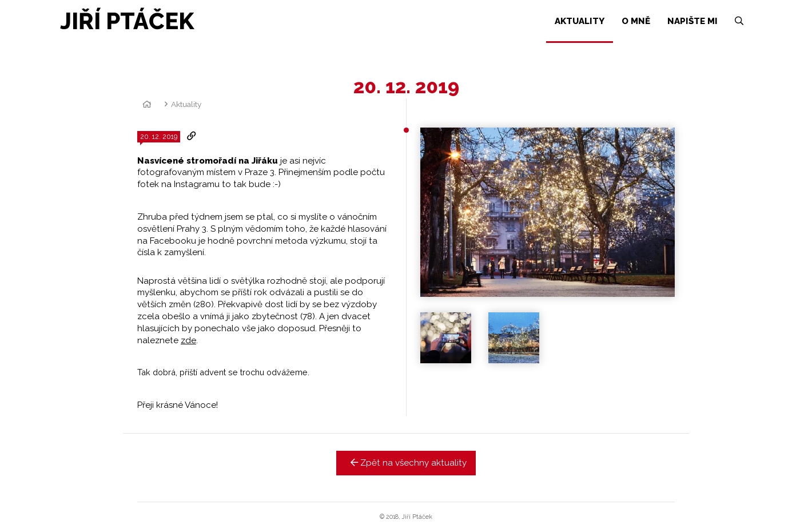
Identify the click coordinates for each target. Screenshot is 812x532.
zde (188, 340)
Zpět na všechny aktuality (406, 463)
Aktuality (186, 104)
